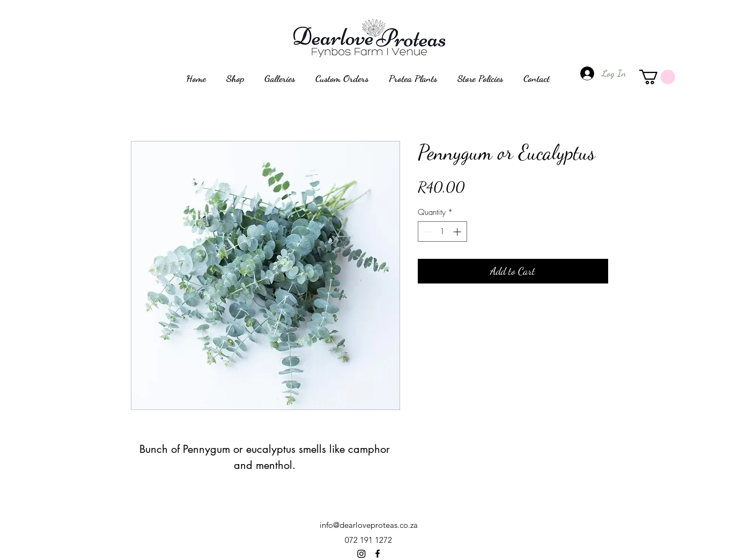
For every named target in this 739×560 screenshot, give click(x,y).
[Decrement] (427, 232)
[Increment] (458, 232)
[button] (657, 77)
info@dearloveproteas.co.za (369, 525)
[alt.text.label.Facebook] (378, 554)
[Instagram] (361, 554)
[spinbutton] (442, 232)
